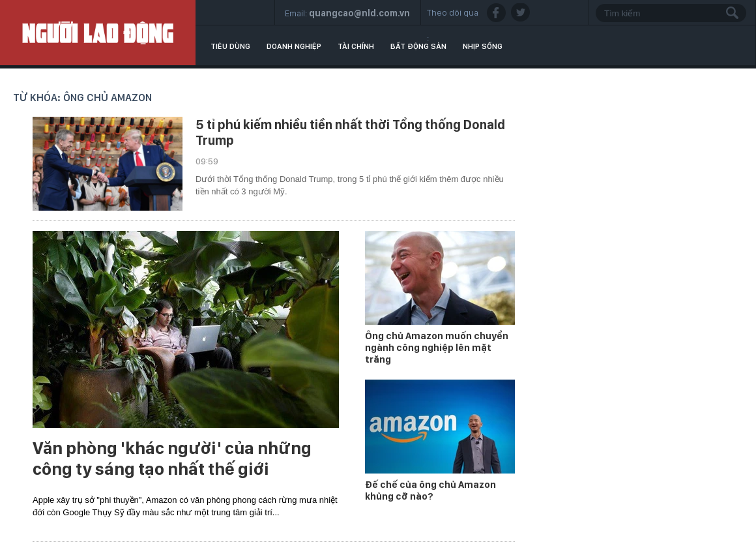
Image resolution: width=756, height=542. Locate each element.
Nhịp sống (483, 46)
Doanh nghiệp (294, 46)
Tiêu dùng (230, 46)
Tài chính (356, 46)
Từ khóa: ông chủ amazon (82, 98)
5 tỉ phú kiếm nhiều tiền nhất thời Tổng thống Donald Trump (350, 132)
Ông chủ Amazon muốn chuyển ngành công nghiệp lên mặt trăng (437, 348)
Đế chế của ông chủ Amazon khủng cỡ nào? (430, 490)
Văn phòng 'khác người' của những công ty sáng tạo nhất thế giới (172, 459)
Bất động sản (418, 46)
